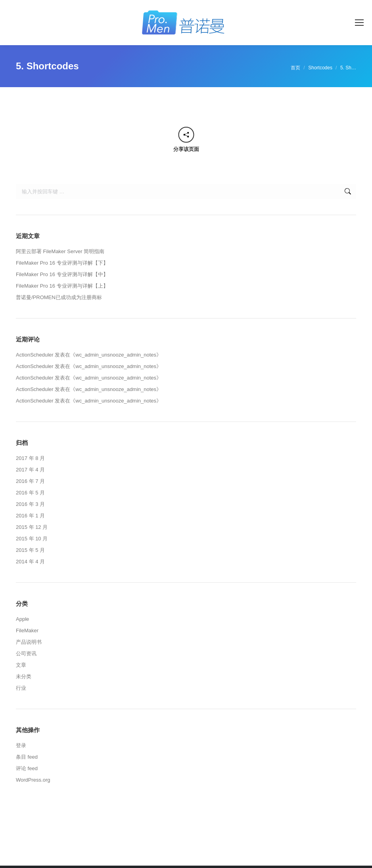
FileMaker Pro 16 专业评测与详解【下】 (62, 263)
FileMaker (27, 630)
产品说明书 (29, 642)
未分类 (24, 676)
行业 (21, 688)
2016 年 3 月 (30, 504)
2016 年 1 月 (30, 516)
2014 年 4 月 (30, 562)
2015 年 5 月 (30, 550)
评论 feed (27, 768)
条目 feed (27, 757)
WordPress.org (33, 780)
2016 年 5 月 (30, 493)
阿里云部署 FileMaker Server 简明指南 (60, 251)
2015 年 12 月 (32, 527)
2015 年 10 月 (32, 539)
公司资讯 (26, 653)
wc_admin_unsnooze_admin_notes (116, 355)
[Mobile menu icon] (359, 23)
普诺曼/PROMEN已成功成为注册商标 (59, 297)
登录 (21, 745)
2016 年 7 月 (30, 481)
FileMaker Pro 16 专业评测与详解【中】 (62, 274)
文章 (21, 665)
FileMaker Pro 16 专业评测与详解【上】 (62, 286)
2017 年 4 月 (30, 470)
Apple (22, 619)
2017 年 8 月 (30, 458)
